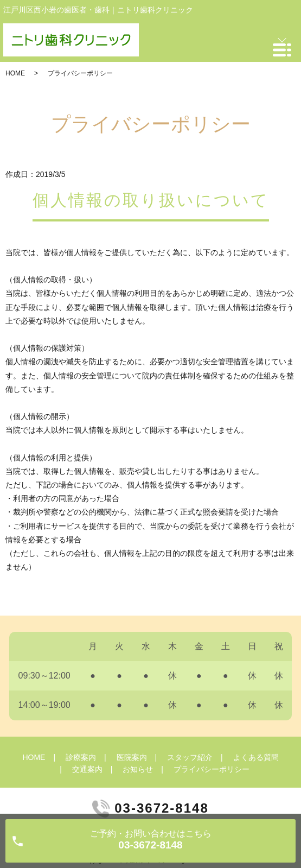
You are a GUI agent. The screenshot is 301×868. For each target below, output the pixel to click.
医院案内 (132, 757)
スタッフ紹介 (190, 757)
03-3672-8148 (161, 808)
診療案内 (81, 757)
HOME (15, 73)
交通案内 (87, 769)
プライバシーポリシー (212, 769)
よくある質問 (256, 757)
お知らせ (138, 769)
